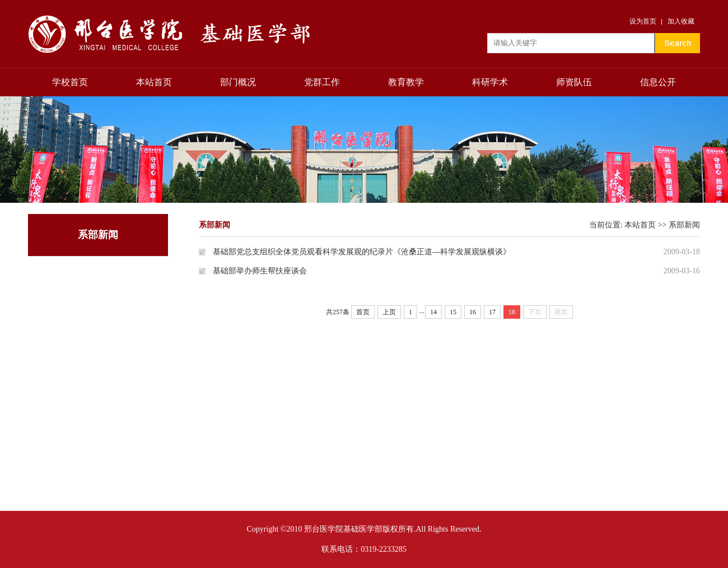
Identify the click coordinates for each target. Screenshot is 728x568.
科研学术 (490, 82)
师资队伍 (574, 82)
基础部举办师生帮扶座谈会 (260, 271)
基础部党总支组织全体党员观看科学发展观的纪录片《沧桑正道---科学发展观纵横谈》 (362, 252)
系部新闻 (684, 225)
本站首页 (154, 82)
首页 (363, 312)
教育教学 (406, 82)
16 (473, 312)
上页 (389, 312)
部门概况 (238, 82)
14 (433, 312)
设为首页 (643, 21)
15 (453, 312)
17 (492, 312)
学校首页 (70, 82)
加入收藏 (681, 21)
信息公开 (658, 82)
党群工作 (322, 82)
